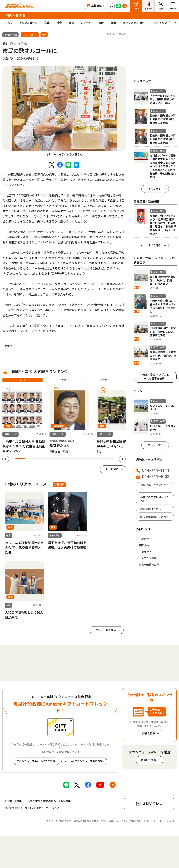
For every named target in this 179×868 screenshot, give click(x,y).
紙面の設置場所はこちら (154, 517)
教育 (71, 23)
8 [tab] (90, 459)
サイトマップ (52, 808)
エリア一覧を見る (106, 630)
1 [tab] (20, 459)
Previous (6, 459)
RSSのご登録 (149, 760)
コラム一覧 (154, 445)
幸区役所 (144, 545)
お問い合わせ (152, 804)
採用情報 (66, 801)
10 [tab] (110, 459)
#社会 (8, 346)
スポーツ (86, 23)
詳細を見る (149, 733)
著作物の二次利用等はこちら (154, 499)
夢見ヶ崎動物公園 (149, 565)
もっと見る (112, 469)
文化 (47, 23)
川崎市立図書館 (148, 558)
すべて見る (154, 189)
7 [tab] (80, 459)
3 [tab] (40, 459)
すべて (9, 23)
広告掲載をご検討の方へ (42, 801)
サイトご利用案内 (34, 808)
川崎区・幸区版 (14, 16)
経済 (113, 23)
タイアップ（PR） (165, 23)
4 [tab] (50, 459)
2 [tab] (30, 459)
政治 (101, 23)
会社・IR (148, 9)
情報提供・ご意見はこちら (154, 487)
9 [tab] (100, 459)
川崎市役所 (145, 552)
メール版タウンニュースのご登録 (83, 761)
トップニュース (28, 23)
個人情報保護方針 (14, 808)
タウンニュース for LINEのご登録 (36, 761)
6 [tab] (70, 459)
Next (122, 459)
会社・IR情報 (15, 801)
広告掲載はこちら (151, 509)
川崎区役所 (145, 539)
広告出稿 (96, 6)
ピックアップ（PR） (135, 23)
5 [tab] (60, 459)
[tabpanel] (64, 111)
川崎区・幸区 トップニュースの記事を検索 (154, 377)
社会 (59, 23)
